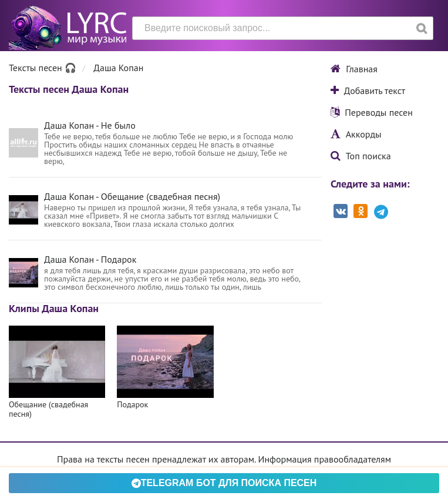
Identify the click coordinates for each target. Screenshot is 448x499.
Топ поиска (361, 156)
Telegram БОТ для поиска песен (224, 483)
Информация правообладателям (325, 459)
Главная (354, 69)
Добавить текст (368, 91)
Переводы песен (372, 112)
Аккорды (356, 134)
